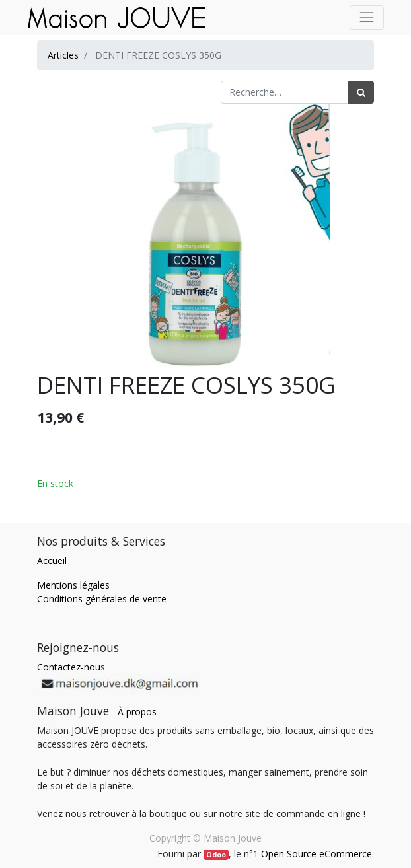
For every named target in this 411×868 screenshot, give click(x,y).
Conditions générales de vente (102, 599)
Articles (63, 55)
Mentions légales (73, 585)
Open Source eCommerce (317, 854)
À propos (137, 712)
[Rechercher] (361, 92)
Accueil (52, 561)
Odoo (216, 855)
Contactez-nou (69, 667)
